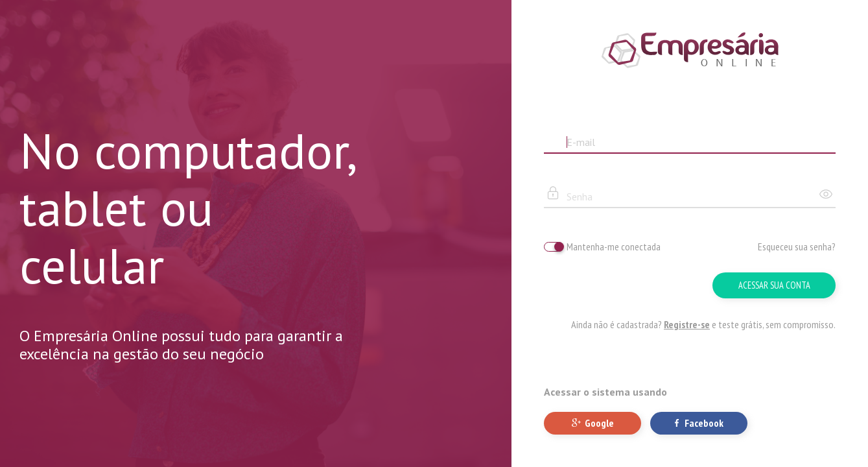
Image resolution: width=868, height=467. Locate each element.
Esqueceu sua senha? (797, 246)
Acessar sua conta (774, 285)
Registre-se (687, 324)
